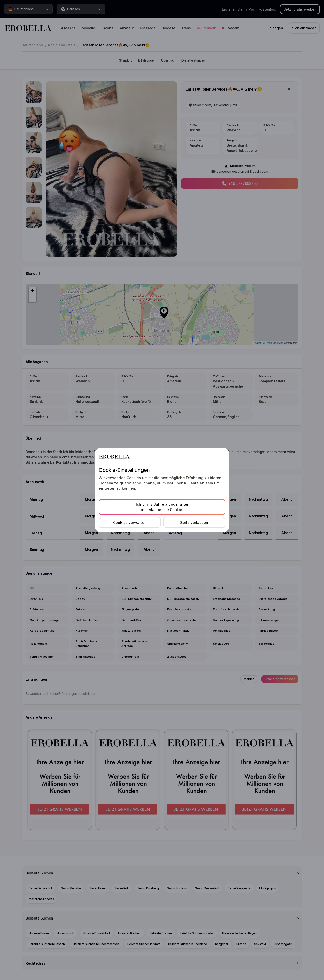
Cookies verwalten (130, 523)
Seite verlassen (194, 523)
